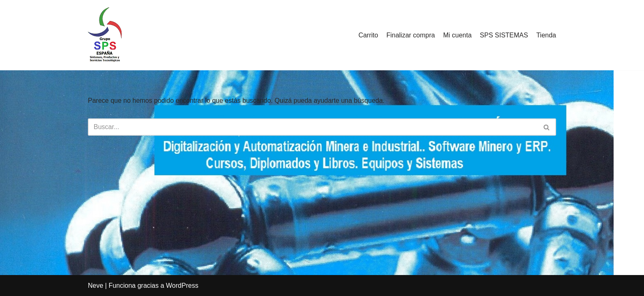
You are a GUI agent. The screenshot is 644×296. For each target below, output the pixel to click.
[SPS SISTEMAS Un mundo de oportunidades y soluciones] (105, 35)
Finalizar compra (411, 35)
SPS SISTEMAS (504, 35)
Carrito (368, 35)
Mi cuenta (457, 35)
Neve (95, 286)
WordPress (182, 286)
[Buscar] (313, 127)
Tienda (546, 35)
